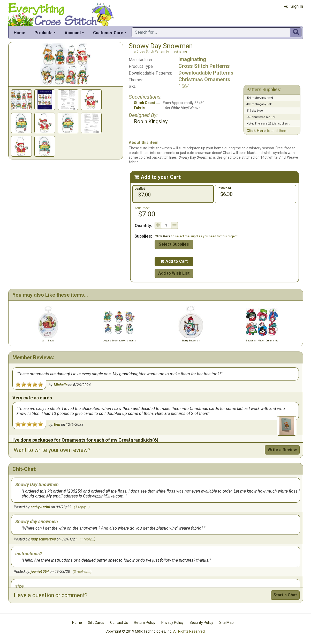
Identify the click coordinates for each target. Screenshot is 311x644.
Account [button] (73, 33)
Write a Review (282, 450)
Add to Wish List (174, 273)
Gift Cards (96, 623)
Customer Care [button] (108, 33)
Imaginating (192, 59)
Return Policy (145, 623)
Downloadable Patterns (206, 73)
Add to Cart (174, 261)
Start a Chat (285, 595)
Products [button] (43, 33)
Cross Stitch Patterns (204, 66)
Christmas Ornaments (204, 79)
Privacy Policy (172, 623)
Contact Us (119, 623)
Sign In (294, 6)
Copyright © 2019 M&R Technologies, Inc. (139, 631)
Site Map (226, 623)
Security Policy (201, 623)
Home (20, 33)
